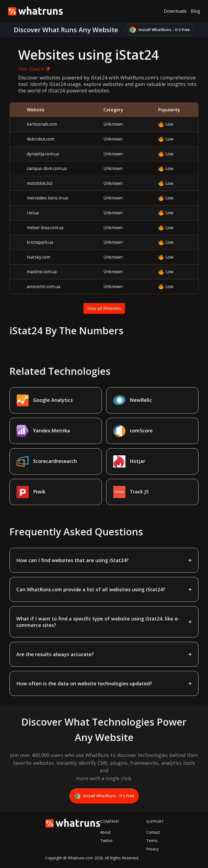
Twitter (106, 841)
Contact (153, 832)
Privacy (152, 849)
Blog (195, 11)
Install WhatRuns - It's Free (159, 30)
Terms (152, 841)
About (105, 832)
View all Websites (104, 308)
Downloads (175, 11)
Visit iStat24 (34, 69)
